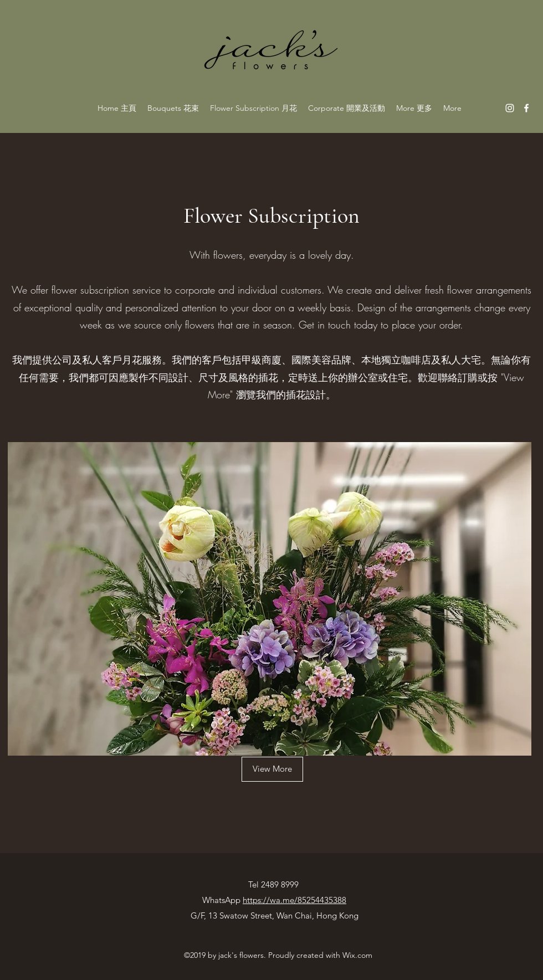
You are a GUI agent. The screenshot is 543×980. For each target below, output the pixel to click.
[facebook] (526, 108)
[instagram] (510, 108)
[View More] (272, 769)
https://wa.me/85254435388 (294, 900)
